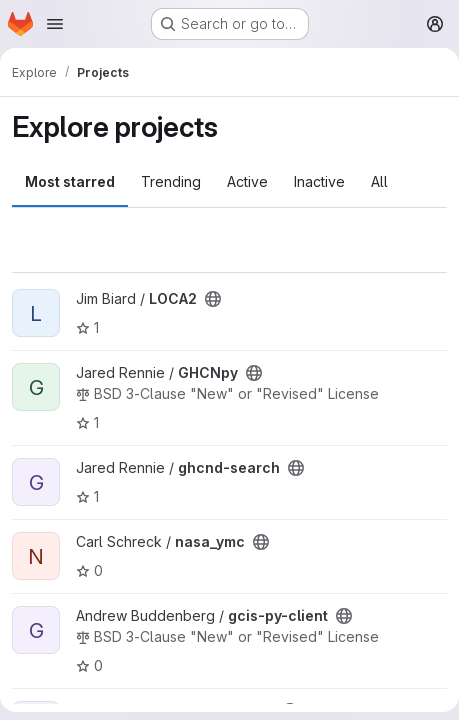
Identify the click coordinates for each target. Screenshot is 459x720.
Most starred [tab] (70, 181)
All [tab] (379, 181)
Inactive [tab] (319, 181)
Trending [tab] (171, 181)
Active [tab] (247, 181)
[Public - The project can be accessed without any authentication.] (213, 299)
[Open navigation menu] (55, 24)
